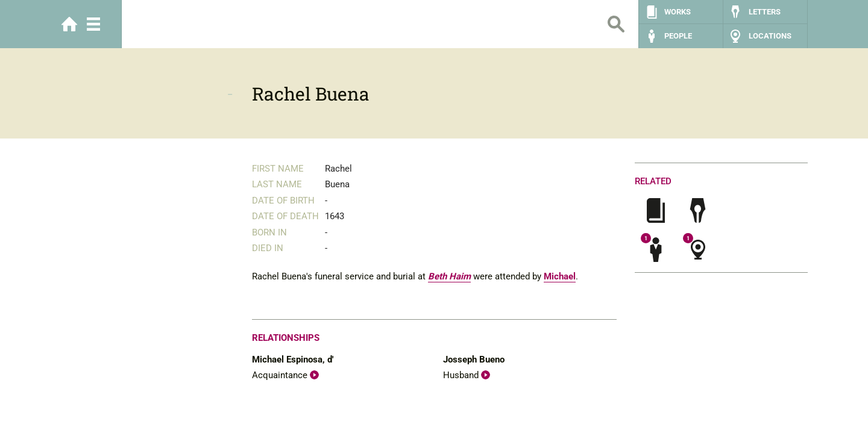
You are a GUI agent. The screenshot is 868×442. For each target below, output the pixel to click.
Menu (93, 24)
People (678, 36)
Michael (560, 276)
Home (69, 24)
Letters (765, 12)
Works (678, 12)
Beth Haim (449, 276)
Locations (770, 36)
